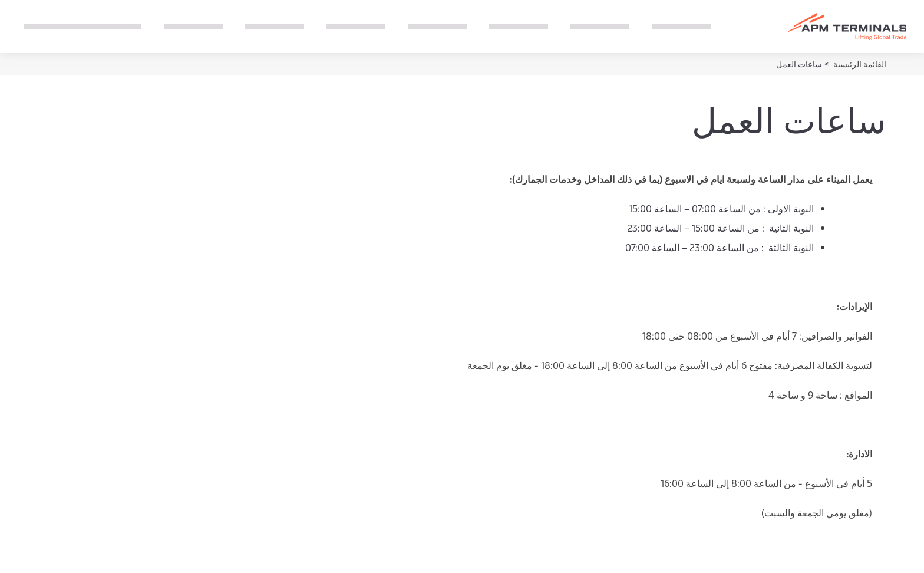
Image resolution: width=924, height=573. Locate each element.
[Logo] (847, 27)
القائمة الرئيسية (859, 64)
